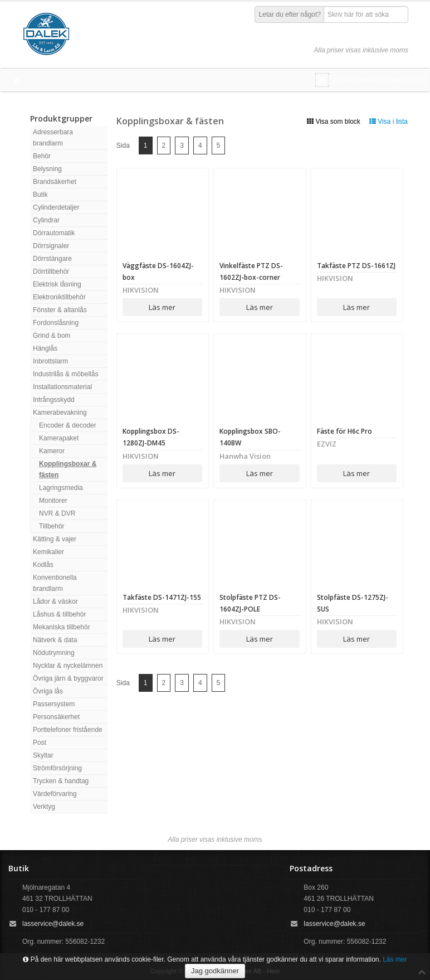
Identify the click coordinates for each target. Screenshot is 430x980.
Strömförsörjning (57, 768)
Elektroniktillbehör (59, 297)
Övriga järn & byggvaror (68, 678)
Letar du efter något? (290, 14)
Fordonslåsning (56, 323)
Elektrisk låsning (57, 284)
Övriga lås (48, 691)
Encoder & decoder (68, 425)
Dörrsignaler (51, 246)
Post (40, 743)
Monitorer (53, 501)
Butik (40, 195)
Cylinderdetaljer (56, 207)
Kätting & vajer (55, 539)
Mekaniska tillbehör (62, 627)
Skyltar (43, 755)
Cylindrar (46, 220)
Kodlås (43, 565)
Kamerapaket (59, 438)
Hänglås (45, 348)
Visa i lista (389, 122)
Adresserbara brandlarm (53, 138)
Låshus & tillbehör (59, 614)
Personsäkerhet (56, 717)
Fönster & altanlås (60, 310)
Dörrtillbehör (51, 271)
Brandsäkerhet (55, 182)
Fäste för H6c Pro (345, 431)
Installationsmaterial (62, 387)
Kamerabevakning (60, 413)
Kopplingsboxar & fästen (68, 469)
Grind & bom (52, 336)
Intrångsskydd (54, 400)
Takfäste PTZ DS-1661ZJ (356, 266)
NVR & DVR (57, 513)
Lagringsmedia (61, 488)
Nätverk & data (55, 640)
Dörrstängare (52, 259)
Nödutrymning (54, 653)
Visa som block (334, 122)
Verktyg (44, 807)
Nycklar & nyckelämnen (68, 666)
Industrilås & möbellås (65, 374)
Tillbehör (52, 526)
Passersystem (54, 704)
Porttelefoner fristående (68, 730)
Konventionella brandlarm (55, 583)
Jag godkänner (215, 971)
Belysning (47, 169)
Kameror (52, 451)
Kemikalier (48, 552)
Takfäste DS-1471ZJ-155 (162, 597)
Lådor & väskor (55, 601)
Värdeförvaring (55, 794)
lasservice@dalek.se (53, 924)
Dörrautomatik (54, 233)
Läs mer (162, 307)
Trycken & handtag (61, 781)
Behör (42, 156)
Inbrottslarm (50, 361)
